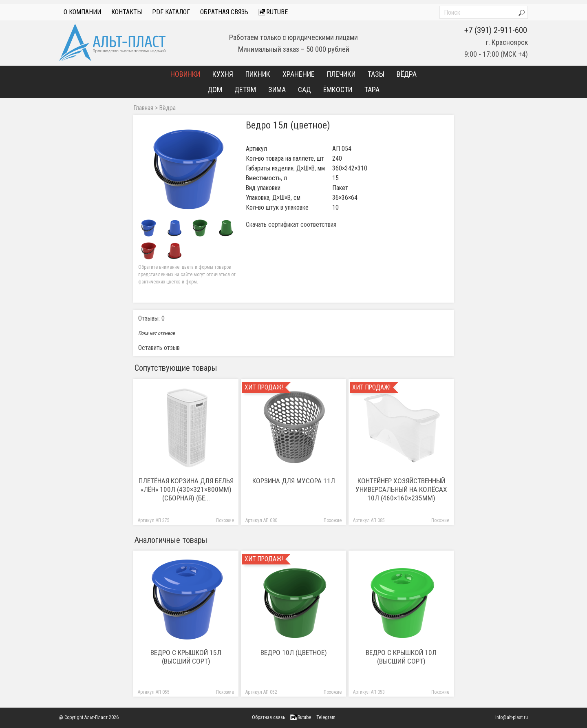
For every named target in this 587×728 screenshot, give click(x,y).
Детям (245, 90)
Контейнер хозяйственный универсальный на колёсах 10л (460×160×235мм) (401, 489)
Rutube (273, 12)
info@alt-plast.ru (512, 717)
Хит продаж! (264, 387)
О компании (82, 12)
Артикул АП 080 (261, 521)
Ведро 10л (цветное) (294, 653)
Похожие (225, 521)
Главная (143, 108)
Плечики (341, 74)
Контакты (127, 12)
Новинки (185, 74)
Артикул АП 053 (369, 692)
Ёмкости (338, 90)
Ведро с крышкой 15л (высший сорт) (186, 657)
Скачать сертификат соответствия (291, 225)
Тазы (376, 74)
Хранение (299, 74)
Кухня (223, 74)
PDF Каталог (171, 12)
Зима (277, 90)
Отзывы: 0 (151, 318)
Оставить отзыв (159, 348)
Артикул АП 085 (369, 521)
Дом (215, 90)
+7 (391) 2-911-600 (496, 30)
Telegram (326, 717)
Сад (305, 90)
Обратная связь (224, 12)
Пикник (258, 74)
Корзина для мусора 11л (294, 481)
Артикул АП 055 (154, 692)
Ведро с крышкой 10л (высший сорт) (401, 657)
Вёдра (407, 74)
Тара (372, 90)
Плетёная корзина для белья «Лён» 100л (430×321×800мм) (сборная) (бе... (186, 489)
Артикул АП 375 (154, 521)
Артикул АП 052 (261, 692)
